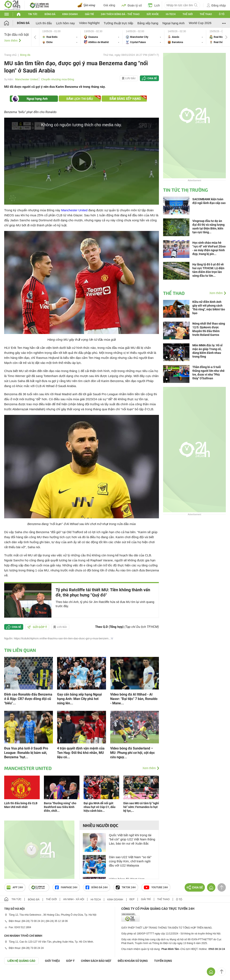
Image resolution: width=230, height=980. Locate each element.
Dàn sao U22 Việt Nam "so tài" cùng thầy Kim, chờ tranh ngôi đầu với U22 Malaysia (130, 861)
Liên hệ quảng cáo (21, 961)
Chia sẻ (152, 78)
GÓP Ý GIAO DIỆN (12, 975)
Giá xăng (109, 5)
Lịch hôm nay (65, 23)
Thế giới (188, 14)
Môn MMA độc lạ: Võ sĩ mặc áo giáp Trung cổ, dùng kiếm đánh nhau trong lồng (207, 351)
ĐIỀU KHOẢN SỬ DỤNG (133, 961)
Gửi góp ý (37, 627)
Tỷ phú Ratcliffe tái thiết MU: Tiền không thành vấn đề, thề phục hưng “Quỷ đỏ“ (103, 592)
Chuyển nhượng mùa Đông (57, 79)
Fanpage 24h (66, 887)
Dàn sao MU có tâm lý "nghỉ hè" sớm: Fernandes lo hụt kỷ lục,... (141, 807)
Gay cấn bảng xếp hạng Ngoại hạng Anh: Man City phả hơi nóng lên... (79, 699)
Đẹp (132, 899)
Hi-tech (171, 14)
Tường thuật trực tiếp (118, 23)
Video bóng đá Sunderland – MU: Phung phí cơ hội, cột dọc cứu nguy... (132, 753)
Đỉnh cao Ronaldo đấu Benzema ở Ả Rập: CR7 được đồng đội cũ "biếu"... (28, 699)
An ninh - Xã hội (74, 899)
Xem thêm (11, 41)
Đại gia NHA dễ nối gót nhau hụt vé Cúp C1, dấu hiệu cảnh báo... (100, 807)
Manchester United (26, 79)
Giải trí (89, 14)
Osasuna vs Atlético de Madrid (102, 37)
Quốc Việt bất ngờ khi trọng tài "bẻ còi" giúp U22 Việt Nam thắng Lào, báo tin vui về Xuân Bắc (132, 839)
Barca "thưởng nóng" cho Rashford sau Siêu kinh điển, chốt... (60, 807)
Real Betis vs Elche (60, 37)
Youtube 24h (156, 887)
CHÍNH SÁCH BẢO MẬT (96, 961)
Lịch (154, 5)
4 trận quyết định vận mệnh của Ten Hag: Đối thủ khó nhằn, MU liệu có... (81, 753)
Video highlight (89, 23)
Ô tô (222, 14)
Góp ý (70, 961)
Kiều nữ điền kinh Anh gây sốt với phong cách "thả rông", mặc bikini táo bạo (209, 307)
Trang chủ (10, 55)
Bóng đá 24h (97, 887)
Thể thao (206, 14)
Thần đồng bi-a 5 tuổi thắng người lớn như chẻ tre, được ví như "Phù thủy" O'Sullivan (208, 373)
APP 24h (15, 887)
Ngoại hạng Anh (174, 23)
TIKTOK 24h (126, 887)
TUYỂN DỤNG (163, 961)
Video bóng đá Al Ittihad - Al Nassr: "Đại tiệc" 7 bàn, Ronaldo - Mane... (134, 699)
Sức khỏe (153, 14)
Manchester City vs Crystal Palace (143, 37)
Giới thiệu (52, 961)
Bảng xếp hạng (148, 23)
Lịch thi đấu (44, 23)
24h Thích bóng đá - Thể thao (120, 14)
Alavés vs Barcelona (185, 37)
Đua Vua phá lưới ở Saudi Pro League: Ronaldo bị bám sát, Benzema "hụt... (26, 753)
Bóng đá (50, 14)
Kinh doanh (70, 14)
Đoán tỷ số (132, 5)
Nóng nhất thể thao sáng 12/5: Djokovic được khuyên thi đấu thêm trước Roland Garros (209, 329)
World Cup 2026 (200, 23)
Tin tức (33, 14)
